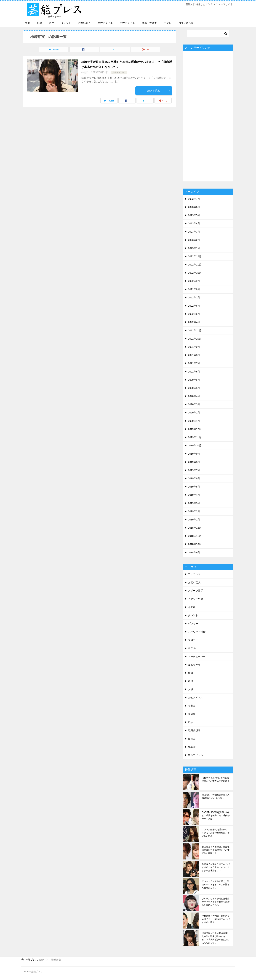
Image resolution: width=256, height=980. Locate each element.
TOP (34, 960)
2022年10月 (195, 273)
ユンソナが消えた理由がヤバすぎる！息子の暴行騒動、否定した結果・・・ (216, 833)
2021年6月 (194, 372)
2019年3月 (194, 503)
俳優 (39, 23)
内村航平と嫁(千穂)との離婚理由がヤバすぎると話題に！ (216, 779)
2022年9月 (194, 281)
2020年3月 (194, 404)
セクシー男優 (196, 599)
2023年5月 (194, 215)
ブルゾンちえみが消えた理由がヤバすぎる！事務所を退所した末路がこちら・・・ (216, 902)
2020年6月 (194, 380)
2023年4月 (194, 223)
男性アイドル (127, 23)
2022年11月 (195, 265)
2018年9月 (194, 552)
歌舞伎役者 (194, 730)
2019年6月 (194, 478)
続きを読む (159, 91)
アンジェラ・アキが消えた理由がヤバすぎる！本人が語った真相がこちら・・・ (216, 885)
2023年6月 (194, 207)
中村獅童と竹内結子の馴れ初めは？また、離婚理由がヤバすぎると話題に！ (216, 919)
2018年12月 (195, 528)
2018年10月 (195, 544)
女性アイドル (105, 23)
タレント (66, 23)
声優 (191, 681)
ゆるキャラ (194, 665)
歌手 (52, 23)
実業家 (192, 706)
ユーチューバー (197, 656)
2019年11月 (195, 437)
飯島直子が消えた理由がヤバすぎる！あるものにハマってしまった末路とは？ (216, 867)
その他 (192, 607)
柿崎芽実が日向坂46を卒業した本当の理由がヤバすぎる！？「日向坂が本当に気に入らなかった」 (216, 938)
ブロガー (193, 640)
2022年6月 (194, 306)
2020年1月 (194, 421)
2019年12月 (195, 429)
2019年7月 (194, 470)
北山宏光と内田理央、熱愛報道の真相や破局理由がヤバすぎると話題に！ (216, 850)
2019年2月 (194, 511)
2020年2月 (194, 413)
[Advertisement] (208, 116)
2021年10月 (195, 339)
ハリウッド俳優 (197, 632)
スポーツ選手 (149, 23)
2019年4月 (194, 495)
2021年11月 (195, 330)
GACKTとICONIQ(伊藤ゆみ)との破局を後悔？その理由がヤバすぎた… (216, 815)
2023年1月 (194, 248)
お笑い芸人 (84, 23)
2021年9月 (194, 347)
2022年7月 (194, 298)
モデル (168, 23)
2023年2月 (194, 240)
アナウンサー (196, 574)
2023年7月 (194, 199)
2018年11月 (195, 536)
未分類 (192, 714)
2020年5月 (194, 388)
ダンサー (193, 624)
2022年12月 (195, 256)
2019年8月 (194, 462)
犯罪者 (192, 747)
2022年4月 (194, 322)
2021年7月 (194, 363)
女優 (27, 23)
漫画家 (192, 739)
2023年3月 (194, 232)
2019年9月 (194, 454)
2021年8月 (194, 355)
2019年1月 (194, 520)
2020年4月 (194, 396)
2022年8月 (194, 289)
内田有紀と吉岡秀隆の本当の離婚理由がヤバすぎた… (216, 797)
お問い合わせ (186, 23)
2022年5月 (194, 314)
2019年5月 (194, 487)
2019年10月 (195, 445)
